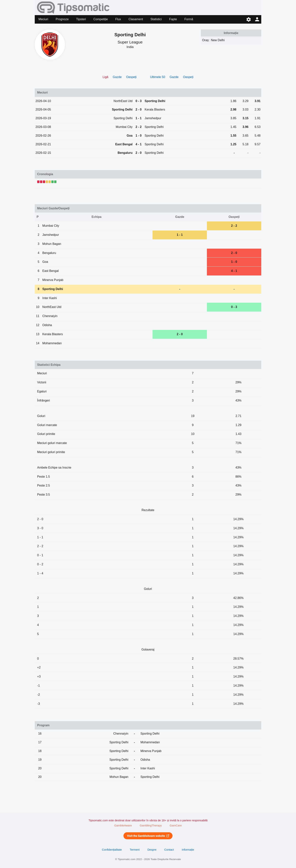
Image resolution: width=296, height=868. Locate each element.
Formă (189, 19)
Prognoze (62, 19)
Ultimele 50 (158, 77)
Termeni (135, 850)
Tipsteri (81, 19)
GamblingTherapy (151, 825)
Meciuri (43, 19)
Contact (169, 850)
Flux (118, 19)
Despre (152, 850)
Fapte (173, 19)
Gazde (117, 77)
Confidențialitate (112, 850)
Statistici (156, 19)
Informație (188, 850)
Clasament (136, 19)
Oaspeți (131, 77)
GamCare (176, 825)
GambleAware (123, 825)
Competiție (101, 19)
